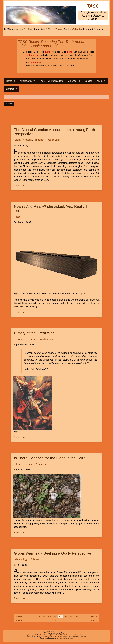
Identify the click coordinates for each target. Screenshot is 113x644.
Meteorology (21, 560)
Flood (18, 217)
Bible (17, 140)
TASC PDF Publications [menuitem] (51, 81)
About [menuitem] (100, 82)
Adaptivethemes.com (66, 638)
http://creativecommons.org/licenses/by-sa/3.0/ (54, 637)
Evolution (20, 339)
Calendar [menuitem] (73, 82)
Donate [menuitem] (88, 81)
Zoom (59, 29)
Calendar (77, 29)
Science (35, 560)
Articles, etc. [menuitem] (26, 82)
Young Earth (54, 140)
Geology (28, 464)
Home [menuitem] (10, 82)
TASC (93, 6)
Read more (20, 186)
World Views (46, 339)
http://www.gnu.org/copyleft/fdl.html (74, 635)
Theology (40, 140)
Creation (27, 140)
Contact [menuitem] (10, 90)
